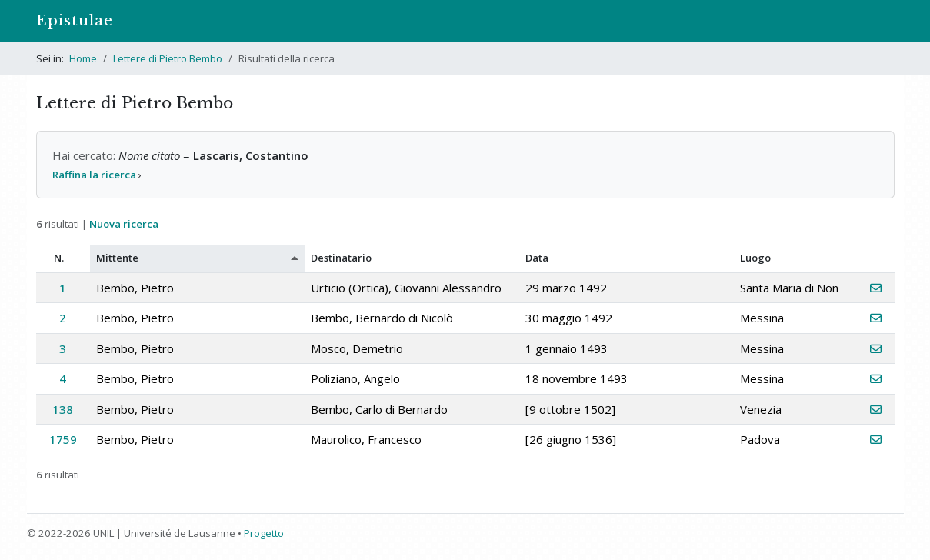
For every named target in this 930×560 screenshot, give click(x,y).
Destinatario (341, 258)
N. (59, 258)
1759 (63, 439)
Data (537, 258)
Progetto (264, 533)
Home (83, 58)
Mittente (117, 258)
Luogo (755, 258)
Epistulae (75, 20)
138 (63, 409)
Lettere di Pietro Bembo (168, 58)
